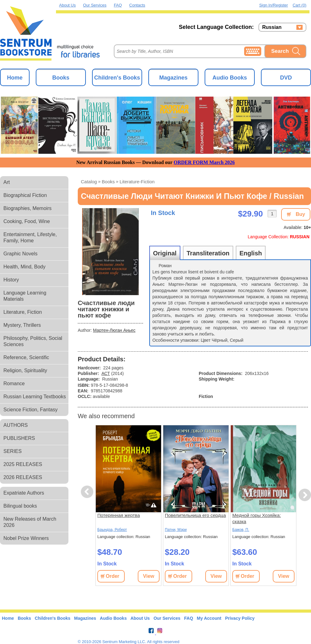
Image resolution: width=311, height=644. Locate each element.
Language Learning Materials (25, 296)
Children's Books (117, 78)
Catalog (89, 182)
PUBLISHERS (19, 438)
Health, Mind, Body (24, 267)
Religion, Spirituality (25, 370)
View (149, 576)
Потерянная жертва (119, 515)
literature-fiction (137, 182)
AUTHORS (16, 425)
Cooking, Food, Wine (27, 221)
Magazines (173, 78)
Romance (14, 384)
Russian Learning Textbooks (35, 397)
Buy (300, 214)
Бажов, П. (241, 530)
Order (113, 576)
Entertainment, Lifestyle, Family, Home (30, 238)
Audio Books (230, 78)
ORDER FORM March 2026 (204, 162)
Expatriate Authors (24, 493)
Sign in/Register (274, 5)
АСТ (106, 373)
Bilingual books (20, 506)
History (11, 280)
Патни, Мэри (176, 530)
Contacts (137, 5)
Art (7, 182)
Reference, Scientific (26, 357)
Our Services (95, 5)
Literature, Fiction (23, 312)
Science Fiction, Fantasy (30, 410)
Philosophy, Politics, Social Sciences (33, 341)
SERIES (13, 451)
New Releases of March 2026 (30, 522)
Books (61, 78)
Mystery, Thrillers (22, 325)
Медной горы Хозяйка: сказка (257, 518)
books (108, 182)
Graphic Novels (20, 254)
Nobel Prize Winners (26, 538)
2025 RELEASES (23, 464)
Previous (88, 492)
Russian (272, 27)
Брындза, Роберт (112, 530)
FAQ (118, 5)
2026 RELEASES (23, 477)
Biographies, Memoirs (28, 208)
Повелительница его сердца (195, 515)
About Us (67, 5)
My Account (209, 618)
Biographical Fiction (25, 195)
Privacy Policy (240, 618)
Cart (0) (299, 5)
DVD (286, 78)
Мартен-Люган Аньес (114, 330)
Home (15, 78)
